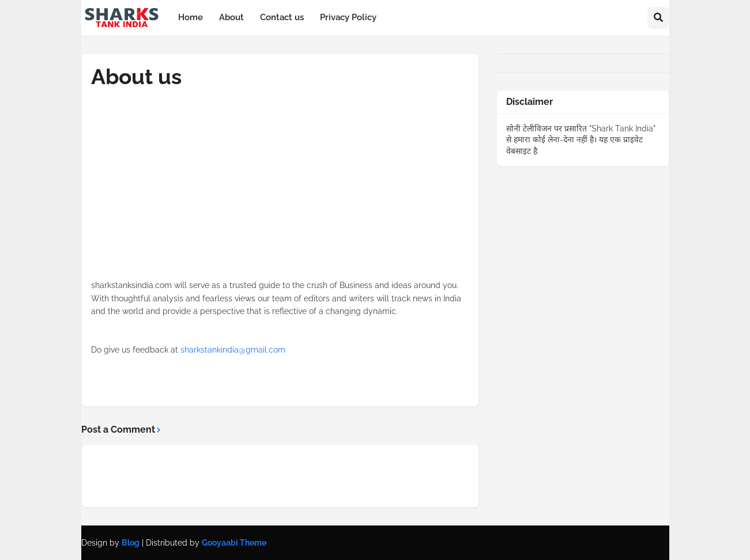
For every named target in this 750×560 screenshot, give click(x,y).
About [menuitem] (231, 17)
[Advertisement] (280, 198)
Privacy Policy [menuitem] (348, 17)
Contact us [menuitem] (282, 17)
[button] (658, 18)
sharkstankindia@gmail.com (233, 350)
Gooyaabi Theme (234, 543)
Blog (131, 543)
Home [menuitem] (191, 17)
